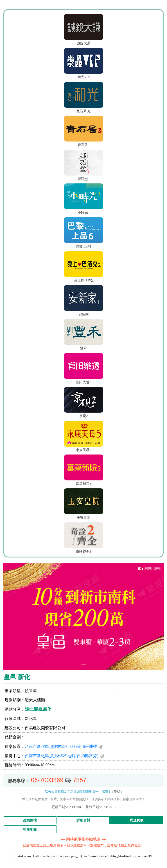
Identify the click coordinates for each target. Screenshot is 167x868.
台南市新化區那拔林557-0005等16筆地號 (61, 747)
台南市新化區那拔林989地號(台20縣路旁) (62, 756)
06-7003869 (47, 780)
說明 (117, 792)
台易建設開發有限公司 (45, 728)
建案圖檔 (30, 820)
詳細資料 (83, 820)
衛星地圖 (30, 829)
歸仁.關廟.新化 (38, 709)
